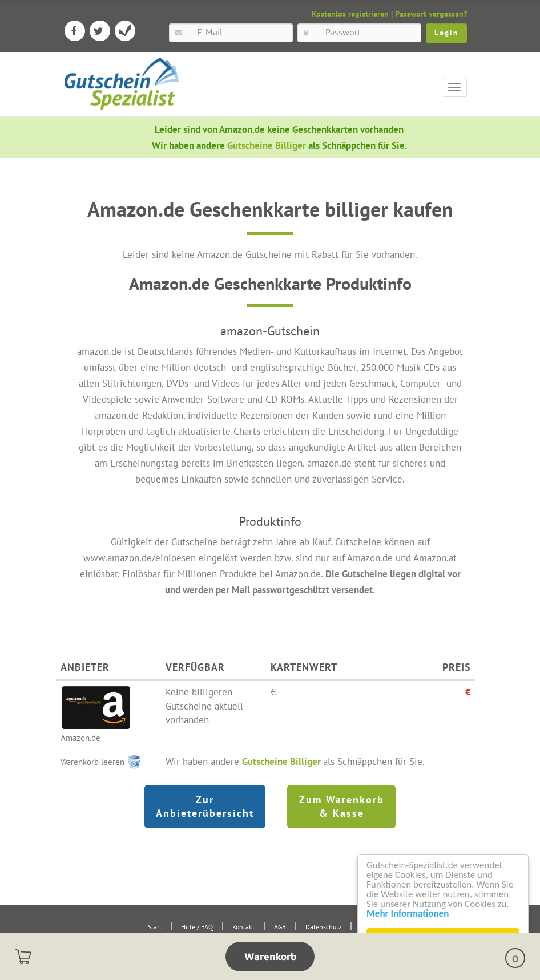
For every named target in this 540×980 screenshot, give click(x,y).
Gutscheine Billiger (268, 145)
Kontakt (243, 927)
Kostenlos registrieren (350, 14)
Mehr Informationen (408, 914)
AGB (280, 927)
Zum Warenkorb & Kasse (342, 806)
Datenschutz (323, 927)
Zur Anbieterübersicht (205, 806)
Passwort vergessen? (431, 14)
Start (155, 927)
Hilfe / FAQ (197, 927)
